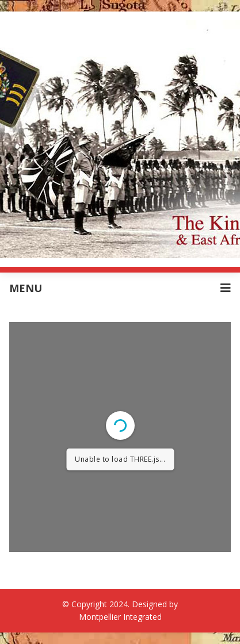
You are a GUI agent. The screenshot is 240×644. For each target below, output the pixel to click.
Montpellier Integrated (120, 617)
